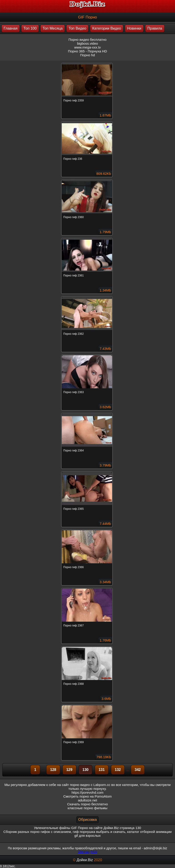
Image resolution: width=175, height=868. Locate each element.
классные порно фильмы (87, 808)
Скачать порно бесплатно (88, 804)
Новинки (134, 28)
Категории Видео (107, 28)
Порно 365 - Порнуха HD (87, 51)
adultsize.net (87, 800)
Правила (155, 28)
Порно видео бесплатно (88, 40)
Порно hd (88, 55)
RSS (94, 852)
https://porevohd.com (87, 792)
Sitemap (84, 852)
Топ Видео (77, 28)
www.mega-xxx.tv (88, 47)
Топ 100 (30, 28)
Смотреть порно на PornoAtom (88, 796)
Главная (11, 28)
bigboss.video (87, 43)
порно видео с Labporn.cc (90, 785)
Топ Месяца (53, 28)
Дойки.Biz (85, 860)
